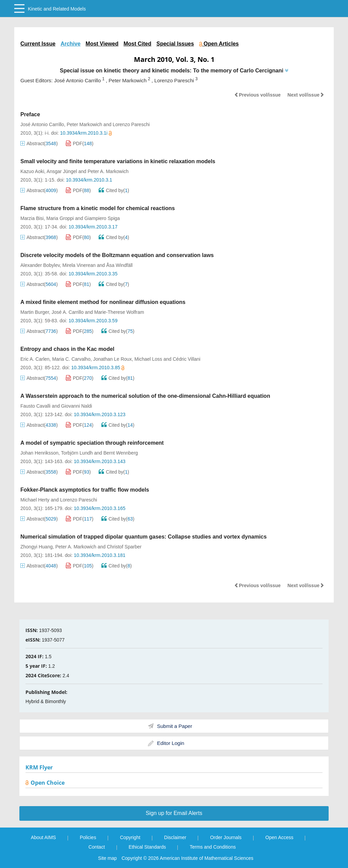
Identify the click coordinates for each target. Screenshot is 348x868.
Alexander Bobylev (40, 265)
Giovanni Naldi (77, 406)
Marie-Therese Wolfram (119, 312)
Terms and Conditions (213, 847)
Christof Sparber (124, 547)
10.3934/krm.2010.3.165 (100, 508)
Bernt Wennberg (121, 453)
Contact (97, 847)
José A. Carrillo (68, 312)
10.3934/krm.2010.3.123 (100, 414)
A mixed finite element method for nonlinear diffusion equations (103, 302)
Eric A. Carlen (35, 359)
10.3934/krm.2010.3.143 (100, 461)
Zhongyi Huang (37, 547)
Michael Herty (35, 500)
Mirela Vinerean (79, 265)
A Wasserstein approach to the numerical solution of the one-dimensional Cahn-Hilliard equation (145, 396)
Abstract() (39, 143)
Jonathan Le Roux (112, 359)
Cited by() (114, 190)
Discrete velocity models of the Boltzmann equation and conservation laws (117, 255)
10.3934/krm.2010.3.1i (86, 133)
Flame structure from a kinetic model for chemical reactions (98, 208)
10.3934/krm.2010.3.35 (93, 274)
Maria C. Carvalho (71, 359)
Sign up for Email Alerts (174, 813)
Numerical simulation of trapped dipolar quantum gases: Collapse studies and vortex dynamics (144, 537)
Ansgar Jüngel (62, 171)
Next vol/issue (306, 95)
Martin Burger (35, 312)
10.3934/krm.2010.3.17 (93, 227)
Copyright (130, 837)
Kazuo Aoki (32, 171)
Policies (88, 837)
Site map (108, 858)
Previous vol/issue (257, 95)
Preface (30, 114)
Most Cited (137, 44)
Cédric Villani (186, 359)
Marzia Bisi (32, 218)
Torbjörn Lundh (77, 453)
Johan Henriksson (39, 453)
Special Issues (175, 44)
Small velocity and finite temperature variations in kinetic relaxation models (118, 161)
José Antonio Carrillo (42, 124)
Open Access (280, 837)
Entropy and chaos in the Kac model (67, 349)
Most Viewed (102, 44)
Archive (71, 44)
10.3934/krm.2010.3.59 (93, 321)
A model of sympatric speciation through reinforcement (92, 443)
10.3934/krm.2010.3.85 (98, 368)
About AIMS (43, 837)
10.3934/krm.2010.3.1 (89, 180)
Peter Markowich (84, 124)
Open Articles (219, 44)
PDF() (80, 143)
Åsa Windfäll (119, 265)
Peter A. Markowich (108, 171)
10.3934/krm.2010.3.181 (100, 555)
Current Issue (38, 44)
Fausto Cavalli (36, 406)
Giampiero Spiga (102, 218)
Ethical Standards (147, 847)
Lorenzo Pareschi (131, 124)
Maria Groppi (60, 218)
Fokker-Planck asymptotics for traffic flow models (85, 490)
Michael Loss (148, 359)
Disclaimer (175, 837)
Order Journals (226, 837)
